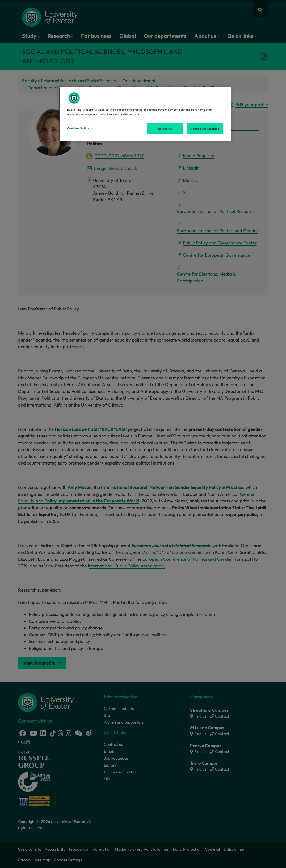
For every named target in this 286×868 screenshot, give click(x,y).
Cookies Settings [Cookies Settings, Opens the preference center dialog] (80, 128)
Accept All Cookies (205, 129)
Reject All (165, 129)
